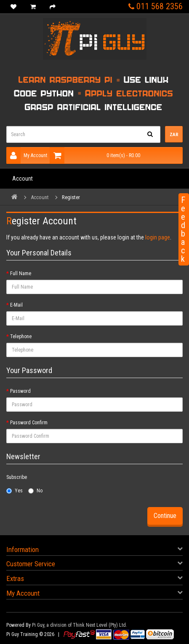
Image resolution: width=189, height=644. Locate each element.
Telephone (21, 336)
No (35, 491)
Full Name (21, 273)
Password (20, 391)
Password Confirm (29, 423)
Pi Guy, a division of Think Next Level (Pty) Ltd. (80, 625)
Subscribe (17, 477)
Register (71, 197)
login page (158, 237)
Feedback (183, 229)
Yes (15, 491)
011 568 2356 (156, 6)
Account (23, 179)
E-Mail (16, 305)
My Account (27, 155)
